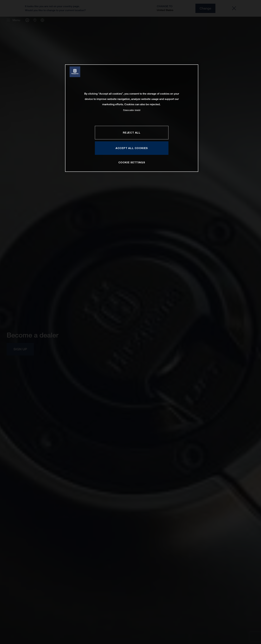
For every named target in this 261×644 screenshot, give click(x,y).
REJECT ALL (132, 133)
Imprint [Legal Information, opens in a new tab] (138, 110)
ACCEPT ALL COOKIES (132, 148)
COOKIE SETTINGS (132, 162)
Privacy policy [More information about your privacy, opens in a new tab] (129, 110)
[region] (132, 118)
